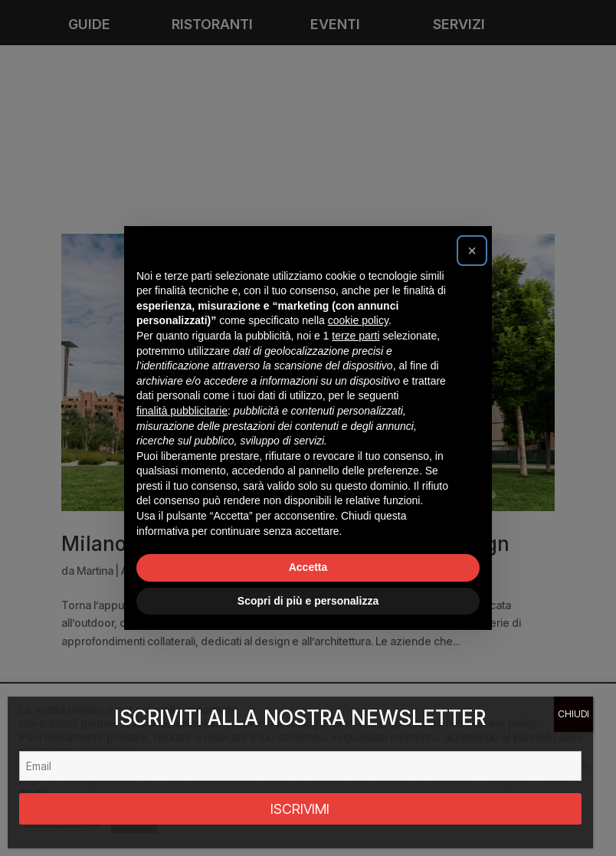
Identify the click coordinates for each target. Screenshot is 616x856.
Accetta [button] (308, 567)
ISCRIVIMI (300, 809)
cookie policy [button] (358, 320)
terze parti (356, 336)
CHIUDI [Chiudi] (573, 714)
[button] (472, 251)
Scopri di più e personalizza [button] (308, 601)
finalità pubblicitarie (182, 411)
